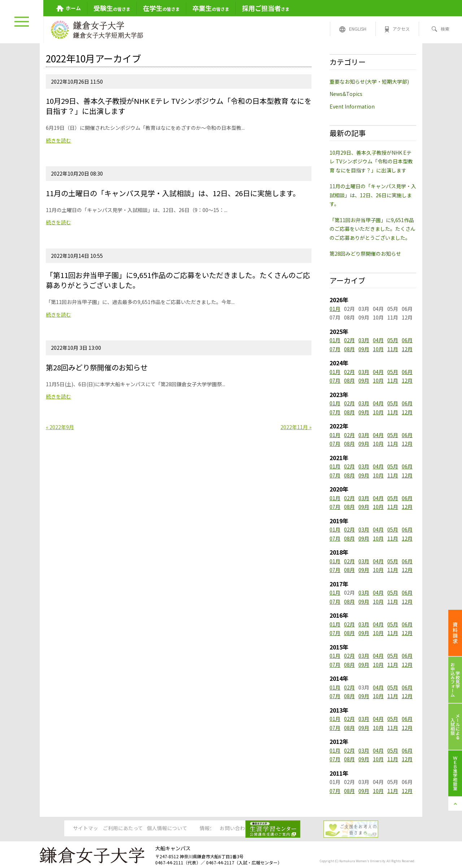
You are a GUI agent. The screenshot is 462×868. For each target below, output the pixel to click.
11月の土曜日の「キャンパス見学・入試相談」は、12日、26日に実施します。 (373, 195)
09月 (364, 349)
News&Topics (346, 94)
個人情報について (175, 828)
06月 (407, 340)
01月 (335, 309)
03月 (364, 340)
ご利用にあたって (120, 828)
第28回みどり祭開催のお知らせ (365, 254)
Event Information (352, 106)
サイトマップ (65, 828)
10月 (378, 349)
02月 (349, 340)
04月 (378, 340)
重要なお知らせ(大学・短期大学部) (369, 81)
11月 (393, 349)
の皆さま (112, 8)
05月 (393, 340)
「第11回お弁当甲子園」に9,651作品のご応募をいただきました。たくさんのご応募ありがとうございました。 (372, 229)
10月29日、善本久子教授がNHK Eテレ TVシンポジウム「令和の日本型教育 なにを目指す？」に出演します (371, 161)
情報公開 (231, 828)
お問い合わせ (286, 828)
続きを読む (58, 140)
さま (266, 8)
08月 (349, 349)
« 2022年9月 (60, 427)
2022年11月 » (296, 427)
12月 (407, 349)
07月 (335, 349)
